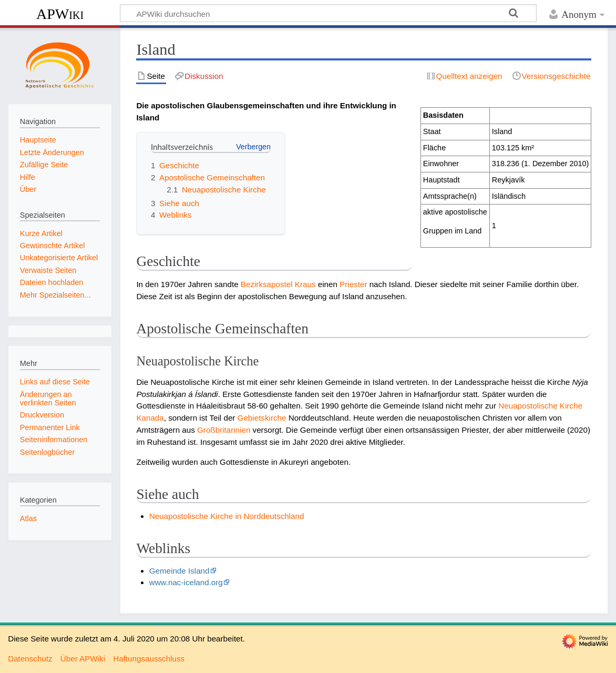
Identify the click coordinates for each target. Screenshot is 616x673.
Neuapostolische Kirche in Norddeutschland (227, 516)
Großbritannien (224, 430)
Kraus (305, 284)
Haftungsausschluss (149, 659)
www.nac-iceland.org (186, 582)
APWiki (60, 14)
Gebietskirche (262, 418)
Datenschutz (30, 659)
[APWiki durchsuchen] (328, 13)
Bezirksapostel (267, 284)
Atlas (28, 518)
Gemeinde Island (179, 571)
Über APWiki (83, 659)
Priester (353, 284)
